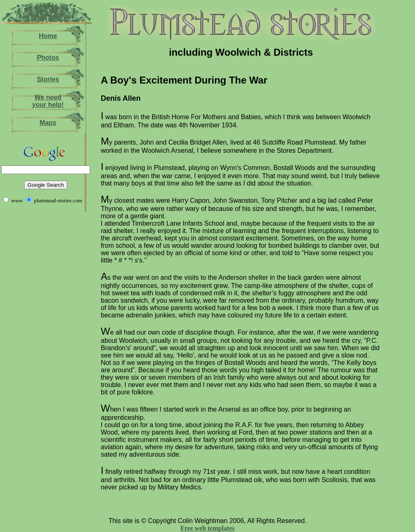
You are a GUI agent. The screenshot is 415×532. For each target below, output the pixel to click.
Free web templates (207, 528)
